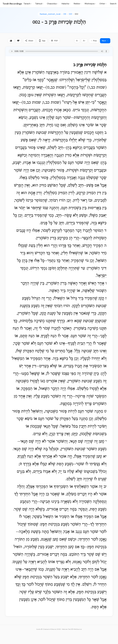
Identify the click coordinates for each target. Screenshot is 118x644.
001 (70, 14)
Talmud (39, 4)
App (42, 41)
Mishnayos (90, 4)
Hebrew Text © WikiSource (72, 629)
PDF (54, 41)
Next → (105, 41)
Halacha (66, 4)
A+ (84, 41)
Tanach (28, 4)
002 (76, 14)
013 (65, 14)
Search (113, 4)
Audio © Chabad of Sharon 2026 (49, 629)
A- (77, 41)
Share (29, 41)
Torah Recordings (12, 4)
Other (103, 4)
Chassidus (52, 4)
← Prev (94, 41)
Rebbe (77, 4)
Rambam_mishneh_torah (50, 14)
